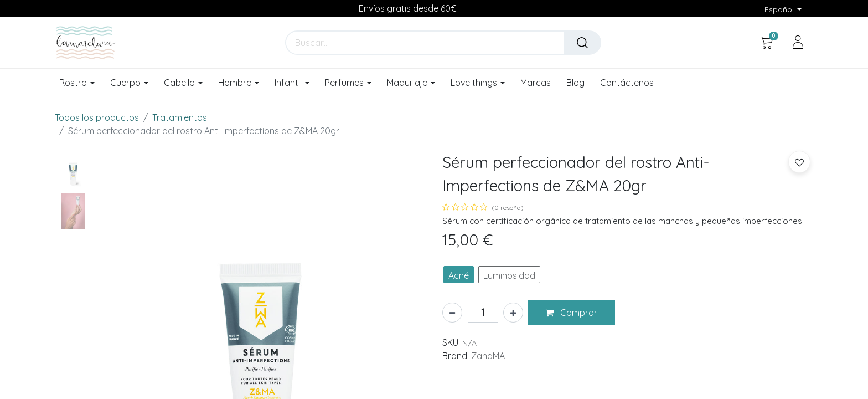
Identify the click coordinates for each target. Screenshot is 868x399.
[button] (571, 313)
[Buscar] (582, 43)
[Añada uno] (513, 313)
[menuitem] (536, 83)
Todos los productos (97, 117)
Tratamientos (180, 117)
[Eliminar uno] (452, 313)
